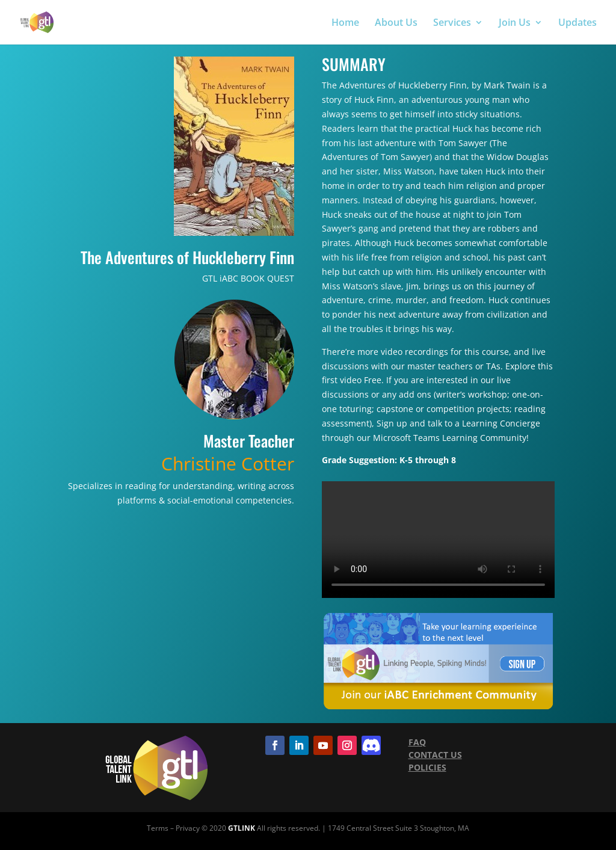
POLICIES (427, 767)
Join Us (515, 23)
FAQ (417, 742)
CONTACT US (435, 755)
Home (345, 23)
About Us (396, 23)
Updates (577, 23)
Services (452, 23)
